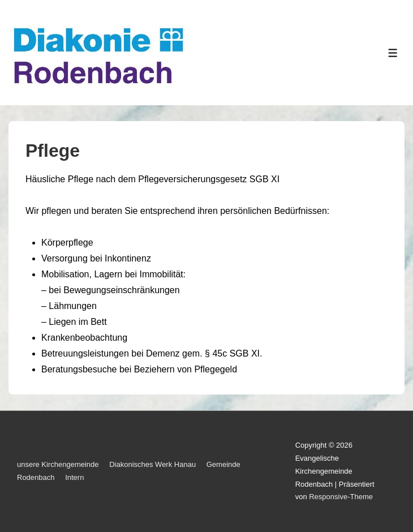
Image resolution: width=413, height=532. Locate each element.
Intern (74, 477)
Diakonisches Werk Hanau (152, 464)
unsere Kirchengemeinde (58, 464)
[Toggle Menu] (393, 53)
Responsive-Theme (341, 497)
